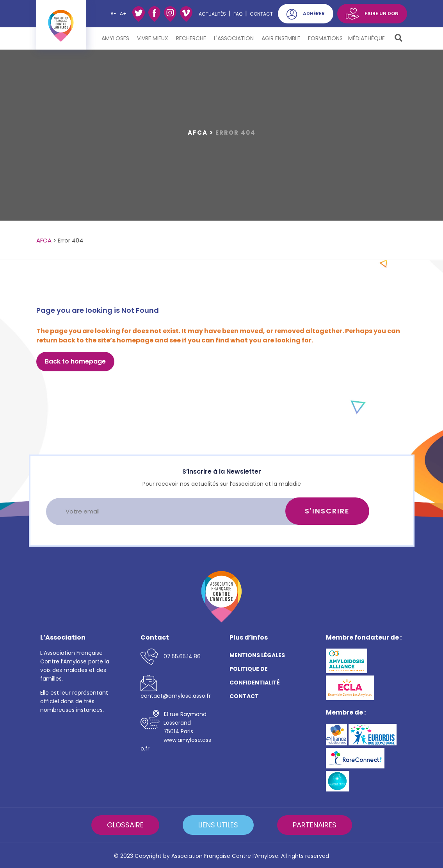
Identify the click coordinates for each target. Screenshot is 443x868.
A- (113, 13)
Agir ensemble (282, 38)
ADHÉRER (314, 13)
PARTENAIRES (315, 825)
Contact (261, 14)
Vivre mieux (154, 38)
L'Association (235, 38)
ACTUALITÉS (212, 14)
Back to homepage (75, 361)
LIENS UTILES (218, 825)
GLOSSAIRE (125, 825)
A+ (123, 13)
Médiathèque (368, 38)
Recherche (192, 38)
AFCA (198, 133)
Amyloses (117, 38)
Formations (325, 38)
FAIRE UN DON (382, 13)
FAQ (238, 14)
